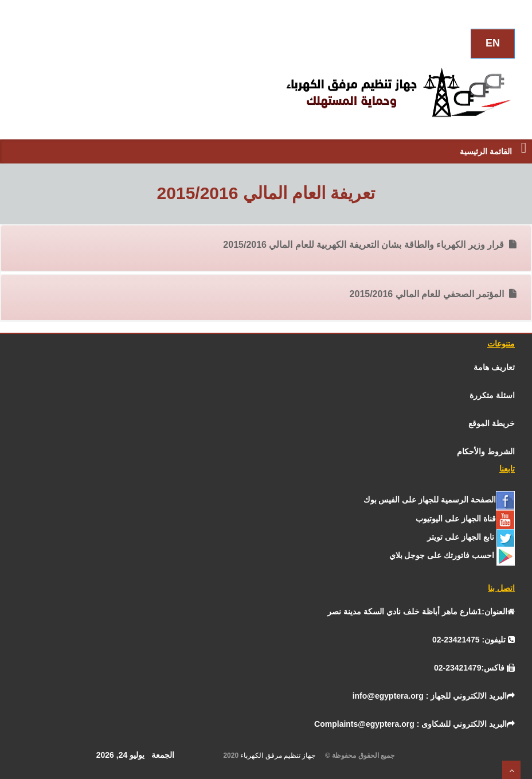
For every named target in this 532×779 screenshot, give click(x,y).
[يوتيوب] (465, 519)
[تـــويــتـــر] (471, 537)
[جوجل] (452, 555)
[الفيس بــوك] (439, 500)
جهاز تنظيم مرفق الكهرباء (281, 755)
